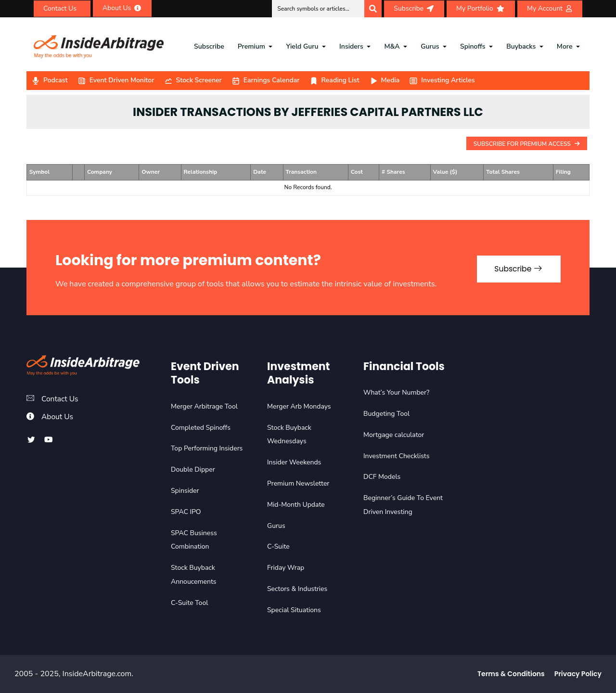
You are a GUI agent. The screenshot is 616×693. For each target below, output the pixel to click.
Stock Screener (193, 80)
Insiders (351, 46)
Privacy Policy (578, 674)
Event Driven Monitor (116, 80)
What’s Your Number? (396, 392)
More (565, 46)
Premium (251, 46)
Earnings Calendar (266, 80)
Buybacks (521, 46)
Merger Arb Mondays (299, 406)
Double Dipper (193, 469)
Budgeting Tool (386, 414)
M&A (392, 46)
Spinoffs (473, 46)
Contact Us (60, 399)
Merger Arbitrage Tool (204, 406)
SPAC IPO (186, 512)
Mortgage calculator (394, 435)
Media (385, 80)
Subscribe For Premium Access (527, 144)
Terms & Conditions (511, 674)
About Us (58, 417)
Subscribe (209, 46)
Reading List (334, 80)
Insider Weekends (294, 462)
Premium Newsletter (298, 483)
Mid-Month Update (296, 505)
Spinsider (185, 491)
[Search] (373, 9)
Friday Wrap (286, 568)
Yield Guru (302, 46)
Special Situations (294, 610)
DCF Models (382, 477)
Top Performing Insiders (207, 448)
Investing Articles (442, 80)
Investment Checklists (396, 456)
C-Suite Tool (189, 603)
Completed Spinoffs (201, 428)
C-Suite (278, 546)
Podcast (50, 80)
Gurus (430, 46)
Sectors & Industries (297, 589)
